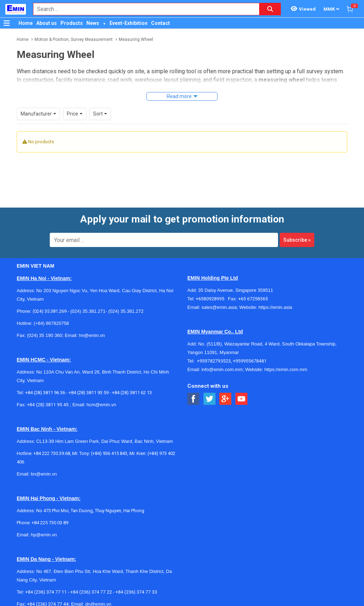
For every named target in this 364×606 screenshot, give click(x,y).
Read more (179, 96)
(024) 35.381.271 (88, 302)
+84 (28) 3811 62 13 (132, 383)
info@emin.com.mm (222, 360)
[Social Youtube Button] (242, 389)
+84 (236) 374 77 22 (91, 582)
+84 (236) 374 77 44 (48, 594)
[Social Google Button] (226, 389)
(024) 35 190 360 (45, 326)
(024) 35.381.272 (125, 302)
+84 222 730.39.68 (52, 444)
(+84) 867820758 (51, 314)
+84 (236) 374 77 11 (46, 582)
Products (72, 23)
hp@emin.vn (44, 525)
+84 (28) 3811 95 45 (48, 395)
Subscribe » (297, 230)
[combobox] (143, 9)
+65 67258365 (253, 289)
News (93, 23)
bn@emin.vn (44, 464)
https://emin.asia (275, 298)
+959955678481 (250, 351)
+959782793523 (214, 351)
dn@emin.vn (98, 594)
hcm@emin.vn (101, 395)
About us (47, 23)
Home (26, 23)
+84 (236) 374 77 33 (136, 582)
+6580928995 (212, 289)
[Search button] (270, 9)
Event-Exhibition (129, 23)
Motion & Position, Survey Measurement (74, 39)
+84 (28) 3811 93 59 (89, 383)
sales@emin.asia (219, 298)
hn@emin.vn (92, 326)
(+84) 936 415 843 (109, 444)
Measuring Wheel (136, 39)
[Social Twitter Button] (210, 389)
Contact (160, 23)
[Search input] (143, 9)
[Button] (7, 23)
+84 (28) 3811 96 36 (45, 383)
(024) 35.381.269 (50, 302)
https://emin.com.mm (286, 360)
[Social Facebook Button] (194, 389)
